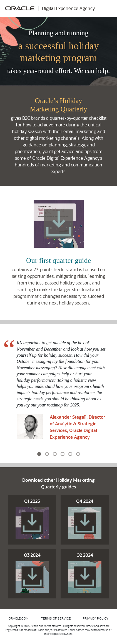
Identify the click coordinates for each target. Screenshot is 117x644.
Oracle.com (19, 618)
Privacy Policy (96, 618)
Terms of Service (56, 618)
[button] (4, 394)
